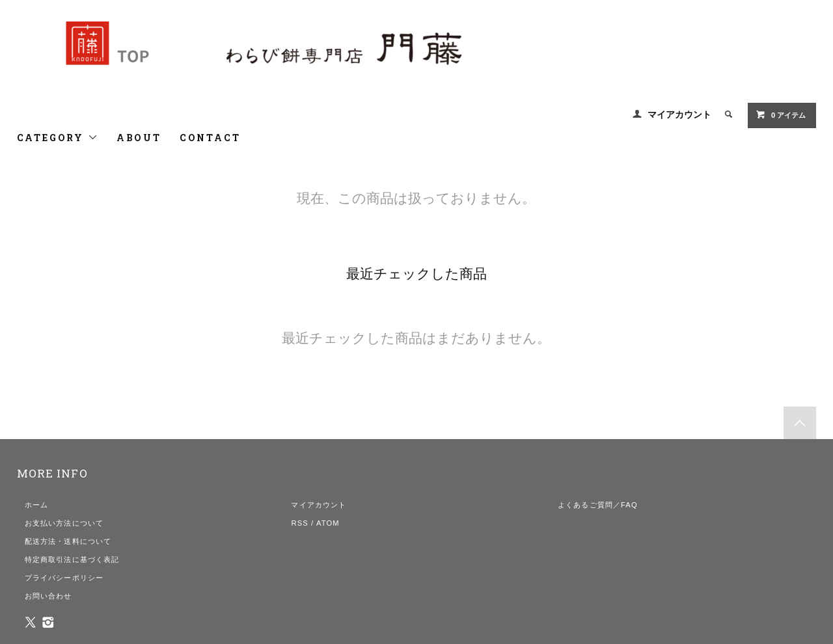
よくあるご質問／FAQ (598, 505)
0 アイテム (781, 114)
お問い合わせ (48, 596)
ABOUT (139, 138)
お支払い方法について (64, 523)
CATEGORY (58, 138)
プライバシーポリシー (64, 578)
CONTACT (210, 138)
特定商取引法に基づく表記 (72, 559)
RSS (299, 523)
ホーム (36, 505)
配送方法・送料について (68, 541)
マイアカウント (679, 114)
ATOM (328, 523)
